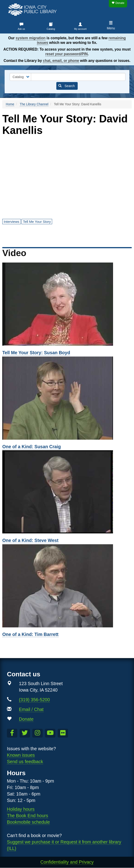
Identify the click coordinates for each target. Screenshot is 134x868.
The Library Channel (34, 104)
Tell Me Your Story (37, 222)
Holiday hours (21, 809)
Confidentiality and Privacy (67, 862)
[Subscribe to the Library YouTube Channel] (50, 733)
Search (67, 86)
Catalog (51, 29)
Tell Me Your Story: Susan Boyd (36, 353)
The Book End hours (28, 816)
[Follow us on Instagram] (37, 733)
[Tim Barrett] (67, 586)
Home (10, 104)
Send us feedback (25, 762)
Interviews (12, 222)
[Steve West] (67, 492)
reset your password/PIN (67, 54)
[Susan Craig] (67, 398)
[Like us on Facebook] (12, 733)
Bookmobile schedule (28, 822)
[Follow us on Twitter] (25, 733)
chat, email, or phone (61, 61)
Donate (118, 3)
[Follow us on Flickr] (63, 733)
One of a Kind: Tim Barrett (30, 634)
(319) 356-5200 (34, 700)
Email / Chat (31, 709)
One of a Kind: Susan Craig (32, 447)
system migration (31, 38)
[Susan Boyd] (67, 304)
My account (80, 29)
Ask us (21, 29)
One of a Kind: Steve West (30, 540)
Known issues (21, 755)
